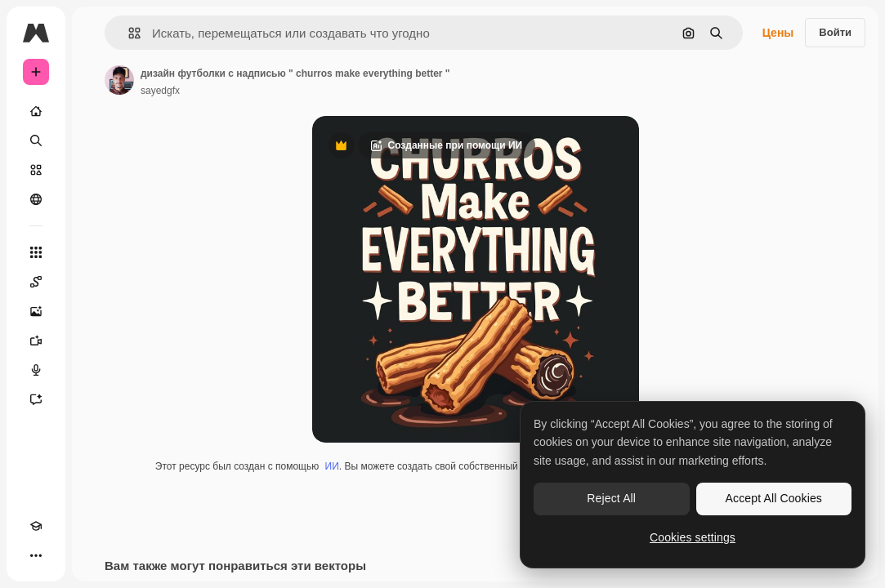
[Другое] (36, 555)
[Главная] (36, 111)
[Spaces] (36, 282)
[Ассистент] (36, 399)
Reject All (611, 498)
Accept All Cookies (774, 498)
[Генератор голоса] (36, 370)
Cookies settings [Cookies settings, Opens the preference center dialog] (693, 537)
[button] (128, 33)
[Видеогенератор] (36, 341)
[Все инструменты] (36, 252)
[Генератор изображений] (36, 311)
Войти (835, 32)
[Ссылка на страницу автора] (119, 80)
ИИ (332, 466)
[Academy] (36, 526)
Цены (778, 33)
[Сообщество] (36, 199)
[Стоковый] (36, 170)
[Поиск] (36, 140)
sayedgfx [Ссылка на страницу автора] (160, 91)
